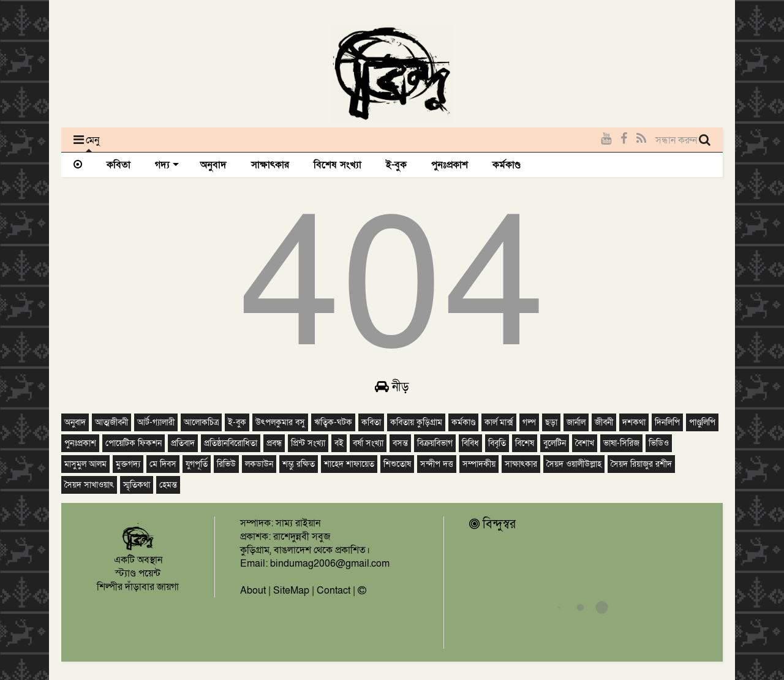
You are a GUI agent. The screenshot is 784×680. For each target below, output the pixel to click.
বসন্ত (400, 443)
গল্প (529, 422)
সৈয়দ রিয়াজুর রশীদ (641, 464)
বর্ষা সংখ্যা (368, 443)
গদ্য (167, 165)
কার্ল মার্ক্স (499, 422)
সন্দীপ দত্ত (437, 464)
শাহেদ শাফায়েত (349, 464)
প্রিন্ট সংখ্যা (308, 443)
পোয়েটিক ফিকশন (134, 443)
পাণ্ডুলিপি (702, 422)
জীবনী (604, 422)
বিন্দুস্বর (492, 524)
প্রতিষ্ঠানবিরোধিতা (231, 443)
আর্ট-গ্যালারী (156, 422)
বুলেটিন (555, 443)
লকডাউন (259, 464)
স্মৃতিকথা (137, 485)
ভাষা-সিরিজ (621, 443)
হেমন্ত (168, 485)
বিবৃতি (497, 443)
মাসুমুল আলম (85, 464)
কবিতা (119, 165)
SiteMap (291, 591)
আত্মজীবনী (111, 422)
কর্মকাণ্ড (507, 165)
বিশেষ (525, 443)
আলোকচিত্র (201, 422)
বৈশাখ (585, 443)
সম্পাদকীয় (479, 464)
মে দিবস (163, 464)
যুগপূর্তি (197, 464)
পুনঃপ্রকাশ (450, 165)
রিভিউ (226, 464)
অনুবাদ (213, 165)
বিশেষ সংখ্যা (337, 165)
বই (339, 443)
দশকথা (634, 422)
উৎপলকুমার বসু (280, 422)
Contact (334, 591)
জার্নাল (576, 422)
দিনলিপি (667, 422)
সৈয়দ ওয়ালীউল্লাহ (574, 464)
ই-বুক (396, 165)
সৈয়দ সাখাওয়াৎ (89, 485)
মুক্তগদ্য (128, 464)
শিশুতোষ (397, 464)
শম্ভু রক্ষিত (299, 464)
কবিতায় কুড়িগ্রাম (416, 422)
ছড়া (551, 422)
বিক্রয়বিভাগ (435, 443)
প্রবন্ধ (274, 443)
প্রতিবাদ (183, 443)
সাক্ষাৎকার (270, 165)
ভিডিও (659, 443)
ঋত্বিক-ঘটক (333, 422)
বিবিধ (470, 443)
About (253, 591)
